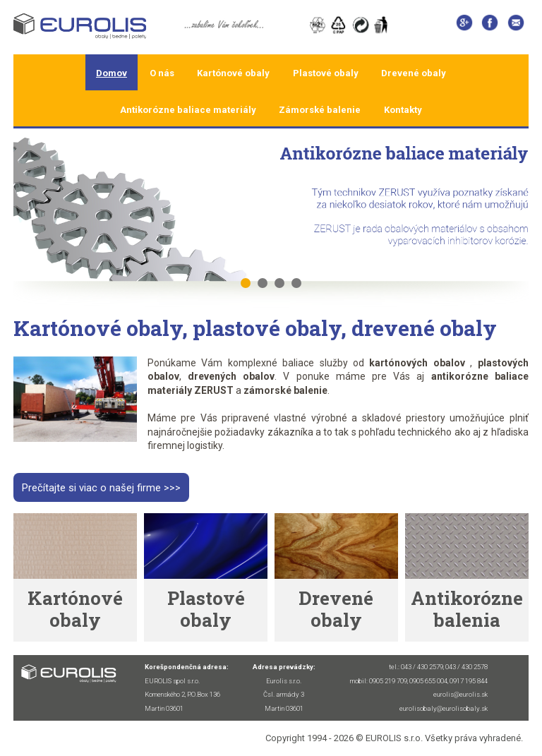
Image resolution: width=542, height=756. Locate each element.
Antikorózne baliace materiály (188, 110)
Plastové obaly (326, 73)
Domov (112, 73)
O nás (162, 73)
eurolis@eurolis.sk (515, 25)
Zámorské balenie (320, 110)
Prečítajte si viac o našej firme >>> (101, 487)
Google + (464, 25)
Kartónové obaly (233, 73)
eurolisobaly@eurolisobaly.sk (444, 708)
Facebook (490, 25)
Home (91, 27)
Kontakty (403, 110)
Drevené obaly (414, 73)
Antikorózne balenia (467, 608)
